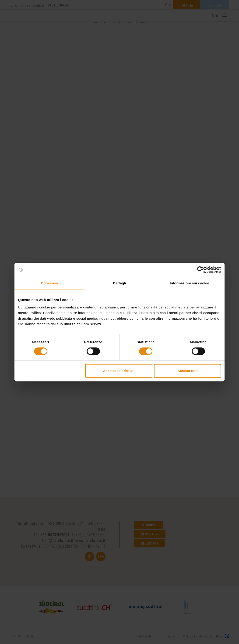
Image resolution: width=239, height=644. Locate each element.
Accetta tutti (188, 371)
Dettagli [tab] (119, 283)
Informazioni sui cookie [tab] (190, 283)
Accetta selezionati (119, 371)
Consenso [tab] (49, 283)
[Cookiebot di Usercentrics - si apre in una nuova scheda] (201, 270)
